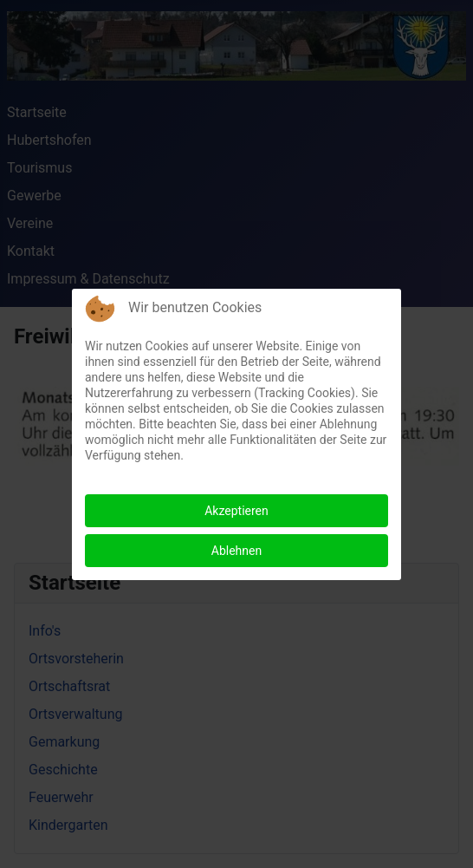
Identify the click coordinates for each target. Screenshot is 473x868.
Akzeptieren (236, 511)
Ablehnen (236, 551)
